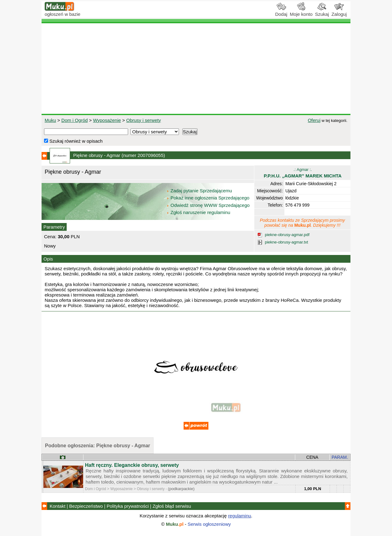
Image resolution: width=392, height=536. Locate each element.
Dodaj (281, 12)
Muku (50, 120)
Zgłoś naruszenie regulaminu (198, 212)
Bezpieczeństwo (86, 506)
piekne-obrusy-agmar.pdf (287, 235)
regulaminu (239, 516)
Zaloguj (339, 12)
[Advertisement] (196, 69)
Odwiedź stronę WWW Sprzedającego (209, 205)
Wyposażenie (107, 120)
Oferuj (314, 120)
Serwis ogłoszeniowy (209, 524)
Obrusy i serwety (144, 120)
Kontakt (58, 506)
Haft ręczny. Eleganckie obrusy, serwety (132, 465)
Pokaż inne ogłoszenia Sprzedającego (209, 198)
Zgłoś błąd (172, 506)
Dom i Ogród (75, 120)
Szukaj (322, 12)
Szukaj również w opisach (73, 141)
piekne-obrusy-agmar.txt (286, 242)
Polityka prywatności (128, 506)
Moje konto (301, 12)
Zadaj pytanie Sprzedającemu (200, 191)
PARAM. (340, 457)
